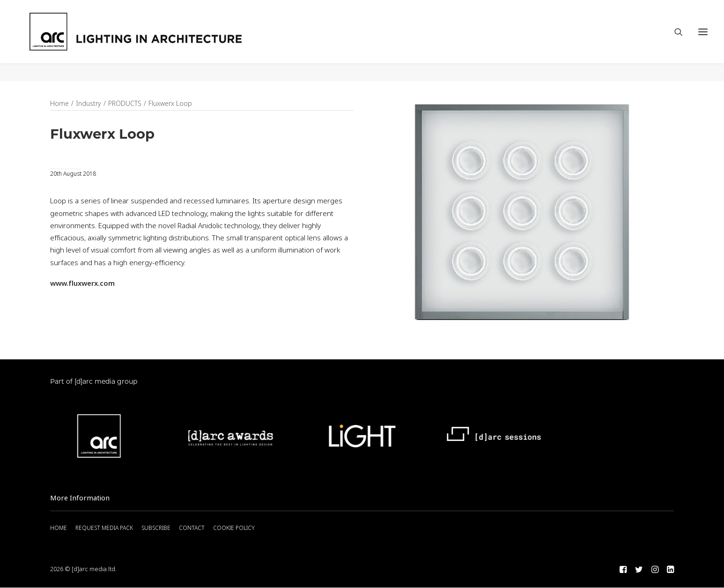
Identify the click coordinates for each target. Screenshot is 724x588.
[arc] (174, 41)
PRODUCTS (125, 104)
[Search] (674, 41)
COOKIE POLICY (234, 528)
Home (59, 104)
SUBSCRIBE (156, 528)
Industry (89, 104)
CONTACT (192, 528)
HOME (59, 528)
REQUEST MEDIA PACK (104, 528)
